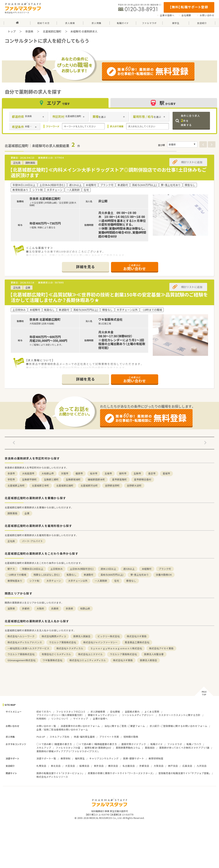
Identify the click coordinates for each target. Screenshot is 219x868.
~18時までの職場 (17, 575)
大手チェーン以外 (78, 581)
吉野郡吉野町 (112, 485)
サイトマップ (81, 719)
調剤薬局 (12, 513)
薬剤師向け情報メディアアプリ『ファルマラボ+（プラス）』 (68, 751)
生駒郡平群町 (29, 479)
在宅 (117, 581)
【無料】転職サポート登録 (189, 7)
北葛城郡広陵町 (52, 31)
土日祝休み (57, 569)
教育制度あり (15, 581)
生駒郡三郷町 (51, 479)
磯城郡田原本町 (96, 479)
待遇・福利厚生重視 (84, 737)
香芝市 (152, 473)
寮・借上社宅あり (140, 575)
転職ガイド (157, 744)
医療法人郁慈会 (148, 660)
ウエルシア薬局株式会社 (63, 642)
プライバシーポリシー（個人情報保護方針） (60, 715)
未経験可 (147, 569)
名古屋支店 (129, 766)
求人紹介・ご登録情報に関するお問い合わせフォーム (178, 726)
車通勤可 (89, 575)
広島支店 (187, 766)
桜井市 (94, 473)
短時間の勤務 (131, 737)
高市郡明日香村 (143, 479)
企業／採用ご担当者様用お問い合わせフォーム (62, 729)
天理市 (65, 473)
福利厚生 (80, 758)
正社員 (11, 541)
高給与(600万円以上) (112, 575)
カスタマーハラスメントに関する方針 (179, 715)
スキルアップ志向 (59, 737)
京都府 (26, 608)
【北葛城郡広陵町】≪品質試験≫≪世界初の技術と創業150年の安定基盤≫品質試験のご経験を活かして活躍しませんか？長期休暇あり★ (109, 297)
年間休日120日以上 (33, 569)
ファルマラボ (175, 744)
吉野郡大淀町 (134, 485)
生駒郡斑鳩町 (73, 479)
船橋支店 (84, 766)
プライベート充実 (109, 737)
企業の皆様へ (167, 15)
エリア (55, 103)
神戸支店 (173, 766)
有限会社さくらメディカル (56, 654)
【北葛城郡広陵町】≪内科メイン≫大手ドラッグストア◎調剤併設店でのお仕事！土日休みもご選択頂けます (108, 172)
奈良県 (29, 31)
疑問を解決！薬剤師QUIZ (98, 748)
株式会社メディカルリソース (52, 777)
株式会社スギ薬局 (137, 636)
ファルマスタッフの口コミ (71, 712)
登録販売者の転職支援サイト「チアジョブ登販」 (184, 773)
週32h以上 (129, 569)
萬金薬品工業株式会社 (137, 642)
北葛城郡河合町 (89, 485)
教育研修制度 (156, 758)
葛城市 (166, 473)
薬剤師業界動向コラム (128, 748)
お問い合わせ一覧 (46, 726)
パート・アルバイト (32, 541)
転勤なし (72, 575)
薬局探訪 (150, 748)
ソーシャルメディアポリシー (138, 715)
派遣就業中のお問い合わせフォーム (80, 726)
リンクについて (60, 719)
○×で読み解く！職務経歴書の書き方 (97, 744)
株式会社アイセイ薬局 (161, 648)
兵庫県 (55, 608)
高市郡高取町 (120, 479)
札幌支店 (41, 766)
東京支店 (99, 766)
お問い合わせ (207, 15)
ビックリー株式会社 (109, 636)
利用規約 (41, 719)
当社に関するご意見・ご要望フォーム (125, 726)
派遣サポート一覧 (46, 758)
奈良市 (11, 473)
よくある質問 (152, 712)
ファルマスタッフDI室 (68, 748)
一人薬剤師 (101, 581)
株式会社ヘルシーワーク (21, 636)
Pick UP (41, 737)
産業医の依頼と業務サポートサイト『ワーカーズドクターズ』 (121, 773)
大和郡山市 (48, 473)
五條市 (108, 473)
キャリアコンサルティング (104, 758)
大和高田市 (28, 473)
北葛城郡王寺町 (40, 485)
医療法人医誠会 (82, 636)
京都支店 (144, 766)
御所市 (123, 473)
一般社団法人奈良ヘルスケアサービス (28, 648)
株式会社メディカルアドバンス (25, 642)
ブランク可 (165, 569)
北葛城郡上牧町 (16, 485)
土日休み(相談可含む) (82, 569)
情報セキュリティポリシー (102, 715)
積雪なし (131, 581)
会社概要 (186, 15)
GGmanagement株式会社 (22, 660)
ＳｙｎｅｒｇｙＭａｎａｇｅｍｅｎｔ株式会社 (116, 648)
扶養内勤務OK (164, 575)
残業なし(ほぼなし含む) (46, 575)
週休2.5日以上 (108, 569)
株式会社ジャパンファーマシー (100, 642)
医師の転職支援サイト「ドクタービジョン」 (60, 773)
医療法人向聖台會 (154, 654)
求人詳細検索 (98, 712)
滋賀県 (11, 608)
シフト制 (34, 581)
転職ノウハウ (194, 744)
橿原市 (79, 473)
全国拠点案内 (132, 712)
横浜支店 (113, 766)
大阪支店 (159, 766)
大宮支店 (70, 766)
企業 (27, 513)
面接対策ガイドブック (134, 744)
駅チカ (11, 569)
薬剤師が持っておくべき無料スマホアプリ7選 (184, 748)
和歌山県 (85, 608)
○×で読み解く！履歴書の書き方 (54, 744)
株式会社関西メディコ (54, 636)
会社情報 (115, 712)
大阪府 (40, 608)
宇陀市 (11, 479)
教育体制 (66, 758)
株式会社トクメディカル (70, 648)
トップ (12, 31)
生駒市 (137, 473)
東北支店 (56, 766)
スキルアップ (44, 748)
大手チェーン (54, 581)
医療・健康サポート (134, 758)
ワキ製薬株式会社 (52, 660)
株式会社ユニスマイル (90, 654)
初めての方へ (44, 712)
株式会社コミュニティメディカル (88, 660)
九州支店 (202, 766)
